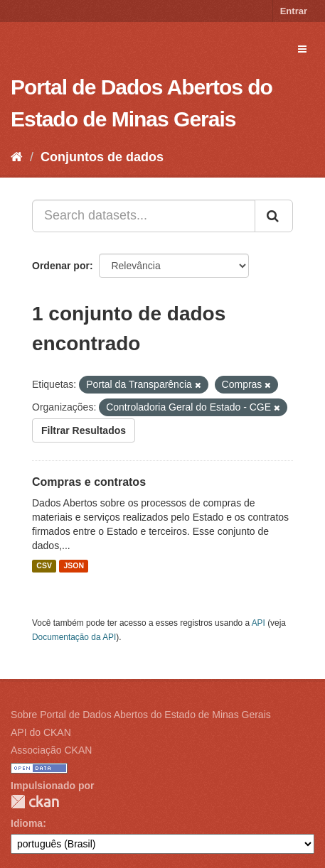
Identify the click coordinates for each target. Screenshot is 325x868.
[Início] (17, 157)
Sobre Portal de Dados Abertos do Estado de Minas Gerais (141, 715)
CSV (44, 566)
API (259, 623)
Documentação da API (74, 637)
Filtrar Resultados (84, 430)
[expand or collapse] (302, 49)
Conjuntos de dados (102, 157)
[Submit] (274, 216)
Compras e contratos (89, 482)
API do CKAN (41, 732)
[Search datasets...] (144, 216)
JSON (74, 566)
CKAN (35, 802)
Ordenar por (61, 266)
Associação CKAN (51, 750)
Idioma (27, 823)
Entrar (294, 11)
